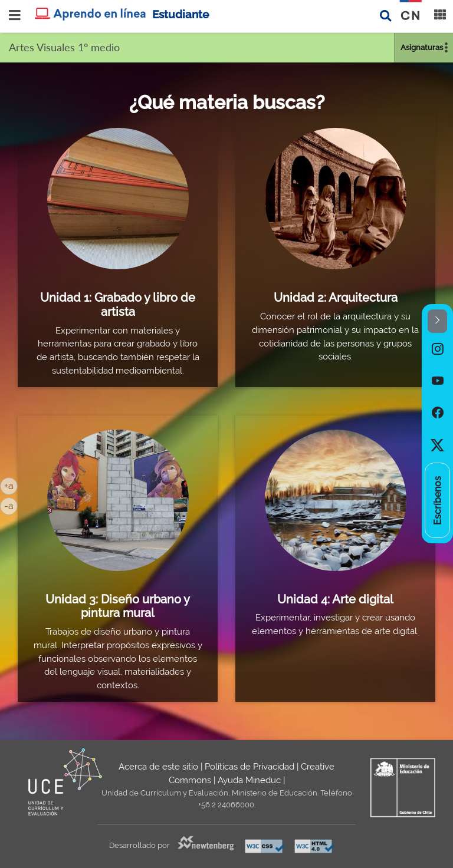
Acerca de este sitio (158, 767)
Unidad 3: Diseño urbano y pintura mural (118, 606)
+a (11, 485)
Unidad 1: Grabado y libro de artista (118, 305)
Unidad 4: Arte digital (335, 599)
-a (11, 505)
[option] (437, 349)
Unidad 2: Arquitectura (336, 298)
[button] (437, 321)
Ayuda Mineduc (249, 780)
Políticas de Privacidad (250, 767)
